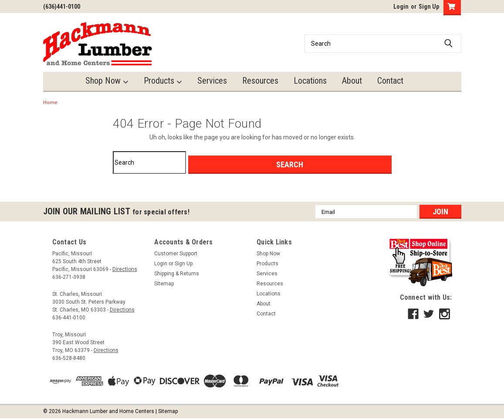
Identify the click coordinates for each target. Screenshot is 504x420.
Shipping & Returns (177, 274)
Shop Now (107, 81)
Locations (310, 81)
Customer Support (176, 254)
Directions (125, 269)
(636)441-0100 (62, 7)
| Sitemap (167, 411)
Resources (260, 81)
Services (212, 81)
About (352, 81)
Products (163, 81)
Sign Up (429, 7)
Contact (390, 81)
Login (401, 7)
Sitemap (164, 284)
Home (50, 103)
